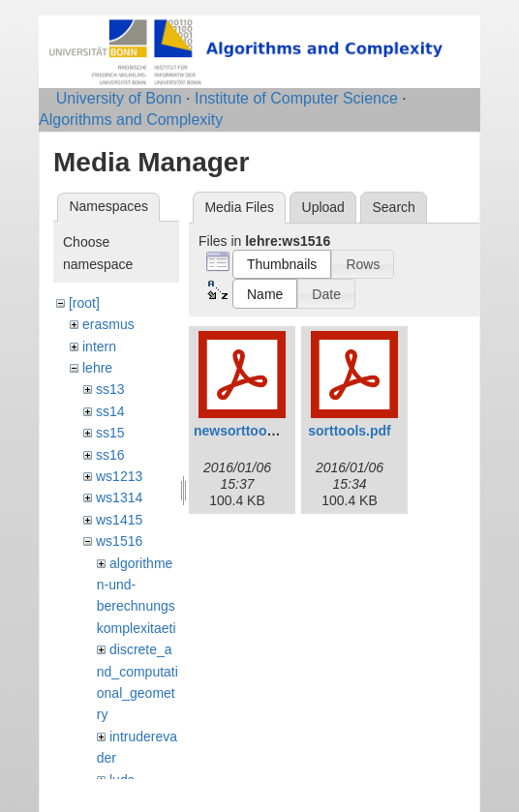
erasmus (108, 324)
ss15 (110, 433)
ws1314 (119, 497)
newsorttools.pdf (248, 431)
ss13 (110, 389)
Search (393, 207)
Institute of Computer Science (296, 98)
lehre (97, 368)
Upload (323, 207)
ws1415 (119, 520)
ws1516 (119, 541)
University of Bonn (119, 98)
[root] (84, 303)
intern (99, 346)
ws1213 (119, 476)
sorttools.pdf (350, 431)
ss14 (110, 411)
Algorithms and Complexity (131, 120)
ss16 (110, 455)
